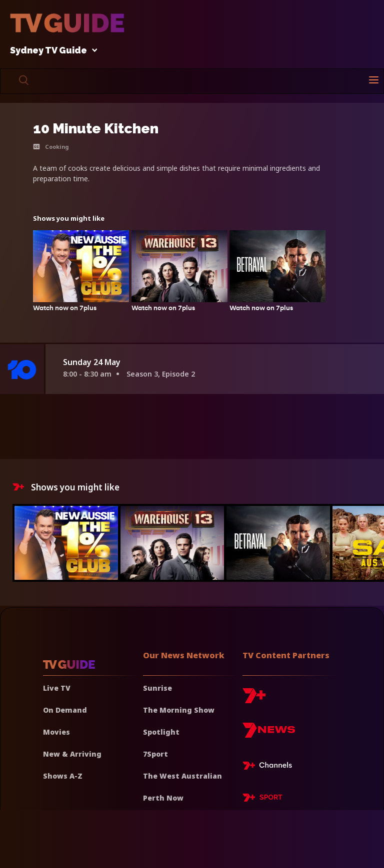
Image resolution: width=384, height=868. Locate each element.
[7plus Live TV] (270, 767)
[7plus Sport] (262, 799)
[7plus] (254, 699)
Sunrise (157, 688)
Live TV (57, 688)
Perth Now (163, 798)
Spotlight (161, 732)
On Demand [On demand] (65, 710)
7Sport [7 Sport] (155, 754)
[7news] (269, 734)
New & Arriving (72, 754)
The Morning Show (179, 710)
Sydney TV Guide (51, 51)
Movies (56, 732)
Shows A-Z (63, 776)
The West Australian (182, 776)
